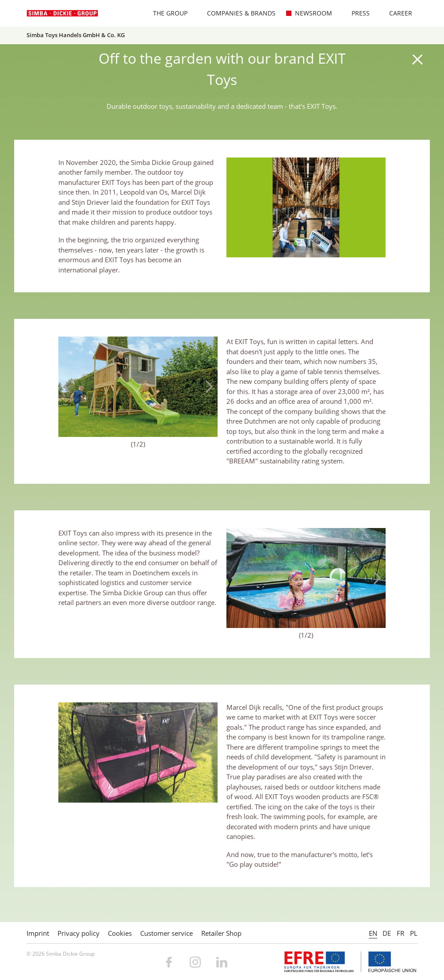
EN (373, 933)
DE (387, 933)
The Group (166, 13)
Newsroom (309, 13)
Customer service (166, 933)
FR (400, 933)
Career (396, 13)
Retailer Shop (221, 933)
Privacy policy (78, 933)
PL (414, 933)
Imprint (38, 933)
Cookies (120, 933)
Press (356, 13)
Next (207, 387)
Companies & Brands (237, 13)
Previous (69, 387)
